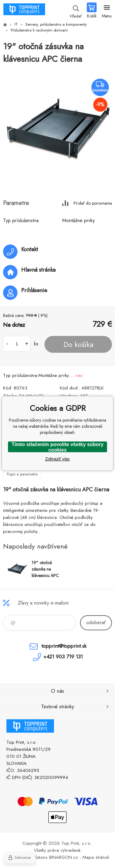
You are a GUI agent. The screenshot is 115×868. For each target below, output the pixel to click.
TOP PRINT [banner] (24, 11)
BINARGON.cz (63, 857)
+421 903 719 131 (63, 657)
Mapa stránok (96, 857)
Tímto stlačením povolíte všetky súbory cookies (58, 447)
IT (16, 24)
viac (79, 375)
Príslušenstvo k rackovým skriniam (39, 30)
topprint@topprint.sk (64, 646)
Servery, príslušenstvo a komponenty (56, 24)
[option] (57, 129)
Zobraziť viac (57, 459)
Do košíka (78, 345)
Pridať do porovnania (93, 203)
